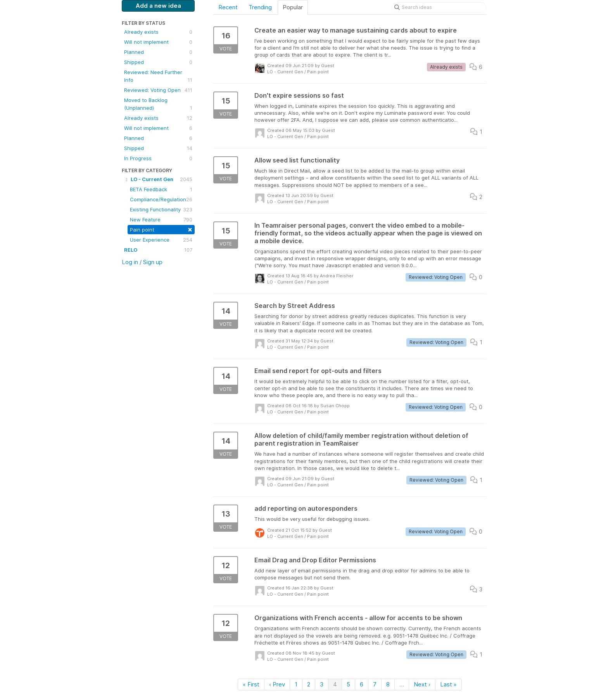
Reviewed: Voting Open (158, 90)
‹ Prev (277, 684)
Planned (158, 52)
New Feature (161, 220)
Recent (228, 7)
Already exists (158, 32)
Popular (293, 7)
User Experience (161, 240)
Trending (260, 7)
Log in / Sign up (142, 262)
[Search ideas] (439, 7)
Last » (448, 684)
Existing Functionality (161, 209)
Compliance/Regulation (161, 199)
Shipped (158, 62)
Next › (422, 684)
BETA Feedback (161, 189)
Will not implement (158, 42)
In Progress (158, 158)
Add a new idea (158, 6)
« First (251, 684)
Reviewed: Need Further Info (158, 76)
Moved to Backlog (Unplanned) (158, 104)
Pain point (161, 229)
